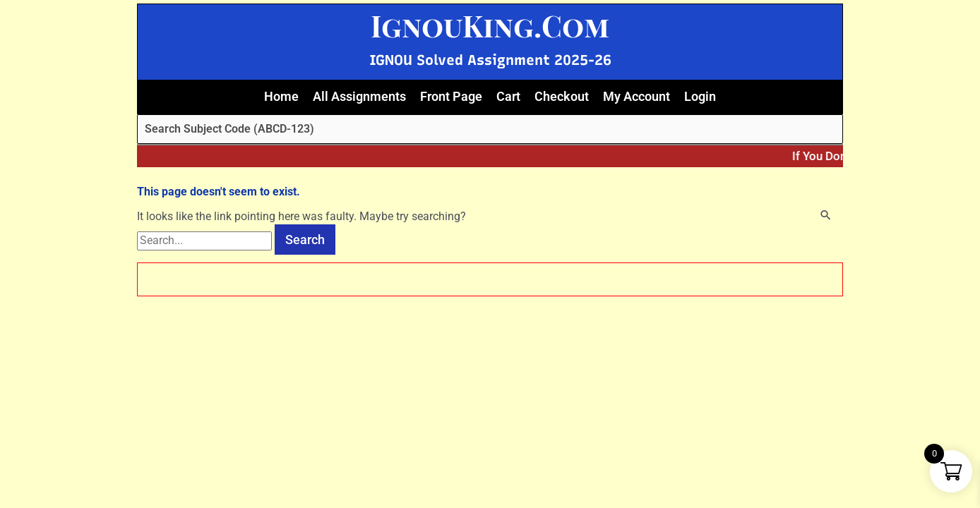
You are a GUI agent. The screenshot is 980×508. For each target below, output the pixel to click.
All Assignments (359, 97)
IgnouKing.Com (490, 25)
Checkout (562, 97)
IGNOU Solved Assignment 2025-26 (490, 60)
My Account (637, 97)
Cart (508, 97)
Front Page (451, 97)
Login (700, 97)
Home (281, 97)
